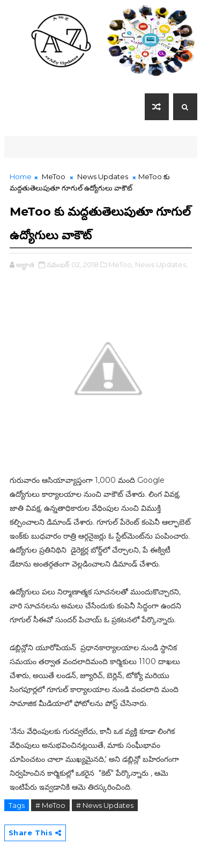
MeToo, (121, 264)
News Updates (103, 176)
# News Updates (105, 805)
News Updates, (161, 264)
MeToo (54, 176)
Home (21, 176)
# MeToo (50, 805)
